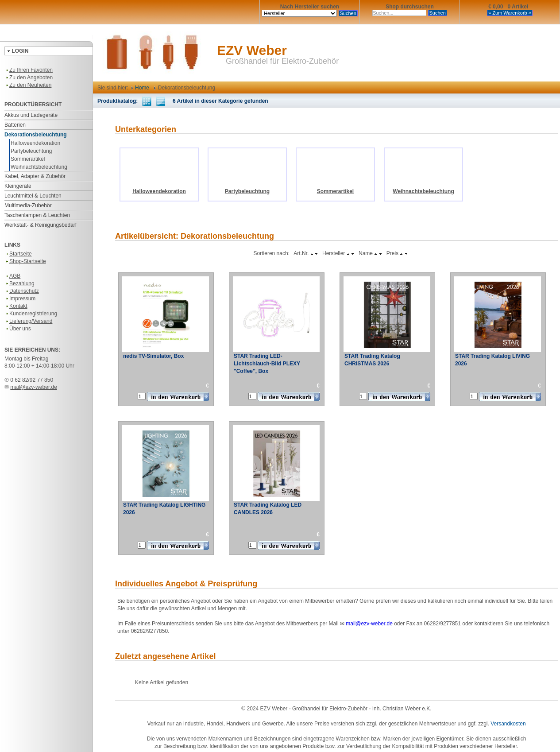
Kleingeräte (18, 186)
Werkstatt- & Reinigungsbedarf (41, 225)
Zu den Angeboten (29, 78)
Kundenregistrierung (31, 314)
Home (140, 88)
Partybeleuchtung (31, 151)
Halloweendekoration (35, 143)
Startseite (18, 254)
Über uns (18, 329)
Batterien (15, 125)
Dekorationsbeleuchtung (36, 135)
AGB (12, 276)
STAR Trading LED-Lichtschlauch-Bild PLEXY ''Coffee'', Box (267, 364)
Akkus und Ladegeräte (31, 115)
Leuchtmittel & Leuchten (33, 196)
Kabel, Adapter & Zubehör (35, 176)
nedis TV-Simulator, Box (153, 356)
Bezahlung (19, 283)
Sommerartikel (28, 159)
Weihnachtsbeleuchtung (39, 167)
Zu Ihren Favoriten (29, 70)
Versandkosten (508, 724)
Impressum (20, 298)
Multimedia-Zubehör (28, 205)
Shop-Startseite (25, 261)
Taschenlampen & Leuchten (37, 215)
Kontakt (16, 306)
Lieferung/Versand (28, 321)
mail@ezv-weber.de (34, 387)
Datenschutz (22, 291)
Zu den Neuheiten (28, 85)
